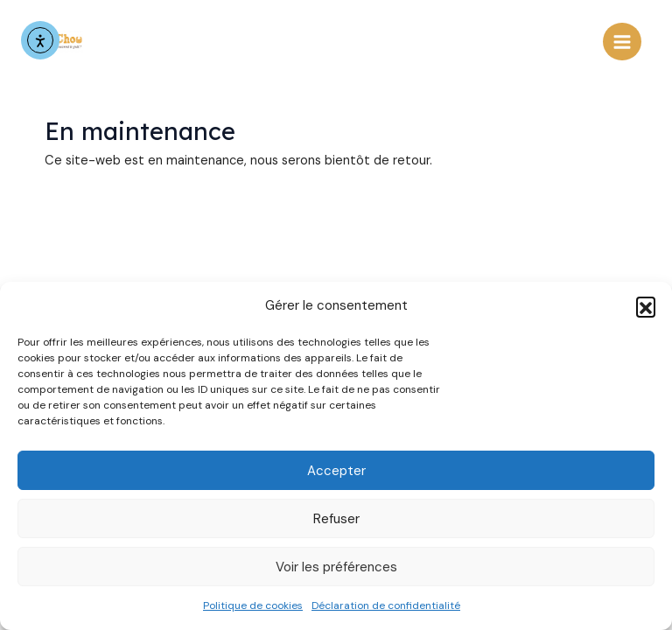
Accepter (336, 471)
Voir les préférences (336, 567)
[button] (646, 306)
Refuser (336, 519)
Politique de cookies (253, 605)
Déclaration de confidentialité (386, 605)
